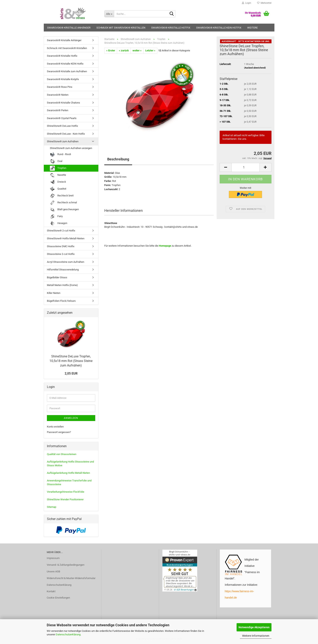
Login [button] (247, 3)
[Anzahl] (245, 167)
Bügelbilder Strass (57, 277)
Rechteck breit (62, 196)
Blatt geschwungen (64, 210)
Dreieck (58, 182)
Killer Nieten (54, 293)
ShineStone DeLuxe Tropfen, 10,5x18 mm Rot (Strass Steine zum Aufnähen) (71, 361)
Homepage (165, 246)
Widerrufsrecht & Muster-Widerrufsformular (71, 578)
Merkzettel (264, 3)
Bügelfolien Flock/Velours (61, 301)
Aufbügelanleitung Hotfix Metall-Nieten (68, 473)
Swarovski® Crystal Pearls (62, 118)
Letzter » (150, 50)
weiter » (137, 50)
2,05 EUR (71, 373)
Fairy (56, 216)
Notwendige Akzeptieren (254, 627)
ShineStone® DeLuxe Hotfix (62, 126)
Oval (56, 161)
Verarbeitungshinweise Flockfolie (66, 492)
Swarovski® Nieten (58, 95)
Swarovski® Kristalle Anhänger (69, 28)
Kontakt (51, 591)
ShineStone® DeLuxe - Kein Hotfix (66, 134)
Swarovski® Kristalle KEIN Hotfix (219, 28)
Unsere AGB (53, 571)
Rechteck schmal (63, 203)
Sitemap (52, 507)
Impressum (53, 558)
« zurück (124, 50)
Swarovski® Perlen (58, 110)
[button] (226, 167)
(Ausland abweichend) (255, 68)
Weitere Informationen (256, 636)
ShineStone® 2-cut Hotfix (61, 231)
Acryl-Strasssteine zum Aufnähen (66, 262)
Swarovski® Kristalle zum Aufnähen (67, 71)
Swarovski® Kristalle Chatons (63, 103)
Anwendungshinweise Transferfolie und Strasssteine (69, 482)
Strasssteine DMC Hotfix (61, 246)
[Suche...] (109, 14)
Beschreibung (118, 159)
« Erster (111, 50)
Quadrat (58, 189)
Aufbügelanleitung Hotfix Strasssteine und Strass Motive (70, 464)
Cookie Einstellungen (58, 598)
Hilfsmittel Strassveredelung (63, 270)
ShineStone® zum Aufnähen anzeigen (71, 148)
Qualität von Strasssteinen (62, 454)
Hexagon (59, 223)
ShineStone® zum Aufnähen (63, 141)
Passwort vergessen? (59, 432)
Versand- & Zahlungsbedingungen (66, 565)
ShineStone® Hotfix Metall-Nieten (66, 238)
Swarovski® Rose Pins (60, 87)
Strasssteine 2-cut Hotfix (61, 254)
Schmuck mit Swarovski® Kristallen (121, 28)
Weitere (252, 28)
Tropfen (58, 168)
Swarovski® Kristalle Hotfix (171, 28)
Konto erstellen (55, 427)
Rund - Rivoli (60, 154)
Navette (58, 175)
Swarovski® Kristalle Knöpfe (63, 79)
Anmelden (71, 418)
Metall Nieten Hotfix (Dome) (62, 285)
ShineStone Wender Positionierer (65, 499)
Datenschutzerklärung (68, 634)
